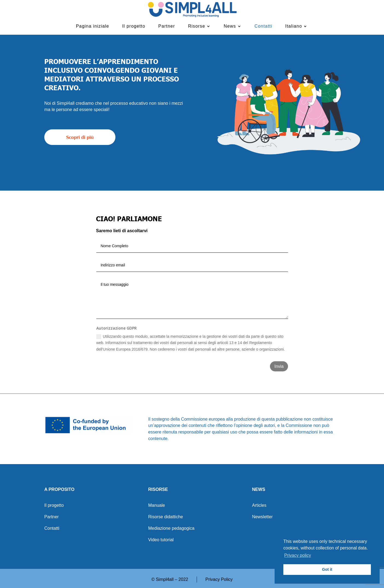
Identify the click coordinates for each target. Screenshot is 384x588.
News (230, 26)
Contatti (264, 26)
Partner (167, 26)
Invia (279, 366)
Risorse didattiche (166, 517)
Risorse (197, 26)
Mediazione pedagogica (171, 529)
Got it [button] (327, 569)
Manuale (157, 506)
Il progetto (134, 26)
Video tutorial (161, 540)
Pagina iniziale (93, 26)
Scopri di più (80, 137)
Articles (259, 506)
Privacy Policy (219, 579)
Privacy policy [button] (298, 555)
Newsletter (263, 517)
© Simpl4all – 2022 (170, 579)
